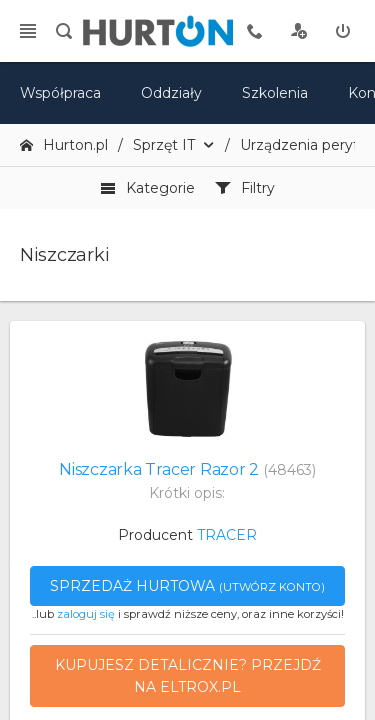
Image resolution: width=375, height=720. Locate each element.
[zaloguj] (343, 31)
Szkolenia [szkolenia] (275, 93)
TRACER (227, 535)
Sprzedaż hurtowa (187, 586)
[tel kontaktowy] (255, 31)
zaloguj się (86, 614)
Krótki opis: (187, 493)
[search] (64, 31)
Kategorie (147, 188)
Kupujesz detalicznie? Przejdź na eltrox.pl (188, 676)
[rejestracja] (299, 31)
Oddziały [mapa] (171, 93)
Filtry (245, 188)
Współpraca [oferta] (60, 93)
